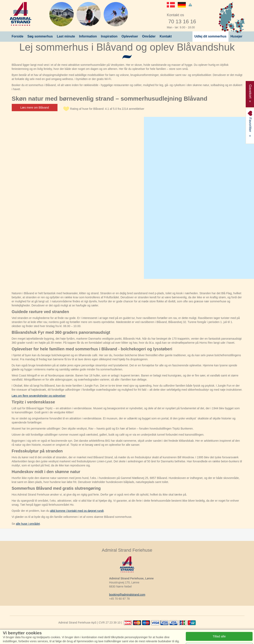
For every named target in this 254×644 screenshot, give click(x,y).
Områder (149, 36)
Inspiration (109, 36)
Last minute (66, 36)
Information (88, 36)
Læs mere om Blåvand (35, 108)
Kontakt (166, 36)
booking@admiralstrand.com (127, 595)
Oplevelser (130, 36)
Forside (18, 36)
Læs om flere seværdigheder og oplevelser (39, 396)
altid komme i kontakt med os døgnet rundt (77, 511)
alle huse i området (28, 524)
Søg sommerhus (40, 36)
